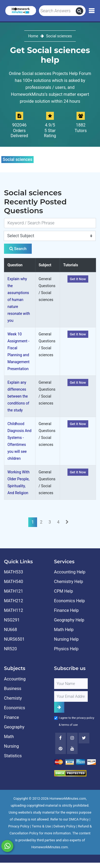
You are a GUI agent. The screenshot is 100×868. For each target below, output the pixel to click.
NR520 (10, 649)
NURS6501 (14, 639)
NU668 (11, 630)
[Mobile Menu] (92, 11)
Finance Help (67, 610)
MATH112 (13, 610)
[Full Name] (71, 684)
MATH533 (13, 572)
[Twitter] (84, 738)
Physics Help (66, 649)
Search (18, 249)
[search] (79, 11)
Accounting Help (70, 572)
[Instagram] (72, 738)
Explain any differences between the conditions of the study (18, 396)
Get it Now (78, 279)
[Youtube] (61, 749)
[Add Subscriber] (59, 707)
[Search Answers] (57, 11)
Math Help (64, 630)
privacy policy (85, 718)
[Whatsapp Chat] (7, 846)
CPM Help (64, 591)
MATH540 (13, 582)
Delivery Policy (65, 826)
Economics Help (70, 601)
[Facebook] (61, 738)
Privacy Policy (19, 826)
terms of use (70, 725)
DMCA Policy (79, 819)
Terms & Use (41, 826)
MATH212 (13, 601)
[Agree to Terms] (56, 718)
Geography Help (69, 620)
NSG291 (12, 620)
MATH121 (13, 591)
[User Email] (71, 696)
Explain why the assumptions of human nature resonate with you (19, 300)
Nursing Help (66, 639)
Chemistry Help (69, 582)
